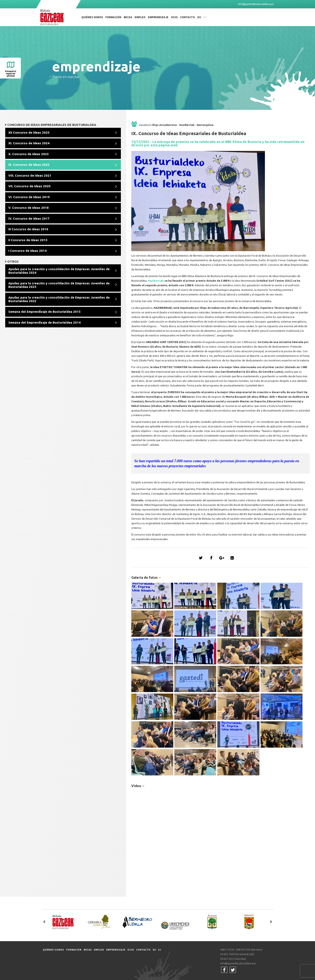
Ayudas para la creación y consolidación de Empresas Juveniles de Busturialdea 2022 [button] (59, 299)
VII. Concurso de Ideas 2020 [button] (29, 186)
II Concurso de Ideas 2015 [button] (28, 240)
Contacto (188, 17)
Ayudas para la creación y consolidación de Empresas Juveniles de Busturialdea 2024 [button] (59, 271)
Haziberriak (156, 281)
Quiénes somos (92, 17)
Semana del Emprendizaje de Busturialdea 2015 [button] (44, 312)
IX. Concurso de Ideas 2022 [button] (29, 165)
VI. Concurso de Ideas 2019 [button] (29, 197)
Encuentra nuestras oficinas (10, 73)
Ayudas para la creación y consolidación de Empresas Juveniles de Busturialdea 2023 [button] (59, 285)
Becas (128, 17)
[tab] (63, 133)
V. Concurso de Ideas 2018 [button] (28, 208)
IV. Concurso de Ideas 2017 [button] (29, 218)
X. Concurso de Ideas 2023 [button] (28, 154)
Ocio (174, 17)
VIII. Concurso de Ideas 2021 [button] (30, 175)
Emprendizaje (158, 17)
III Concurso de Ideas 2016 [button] (28, 229)
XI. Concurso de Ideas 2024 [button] (29, 143)
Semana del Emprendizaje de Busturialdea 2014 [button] (44, 322)
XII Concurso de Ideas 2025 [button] (29, 132)
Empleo (140, 17)
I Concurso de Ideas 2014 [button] (27, 251)
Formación (113, 17)
